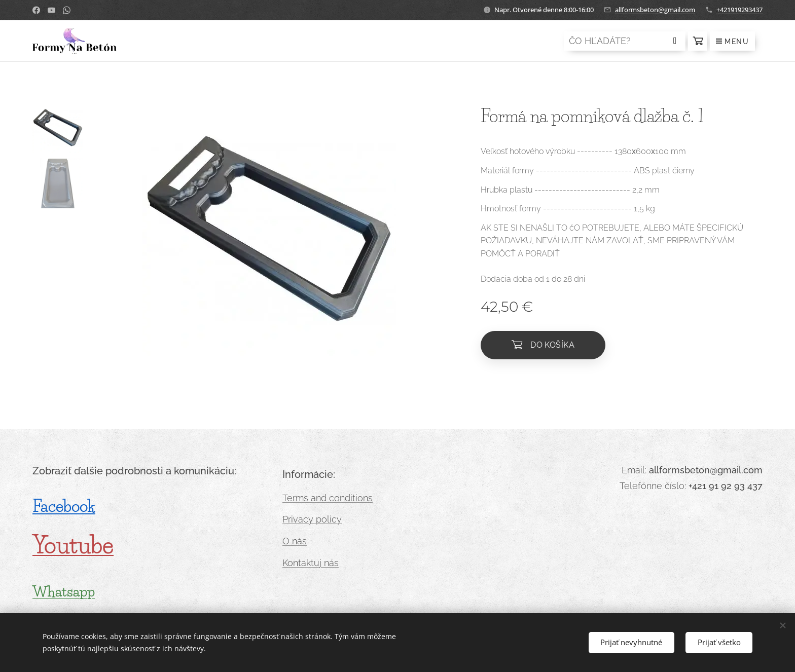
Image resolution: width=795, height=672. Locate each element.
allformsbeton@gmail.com (655, 10)
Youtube (73, 545)
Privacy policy (312, 519)
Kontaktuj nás (311, 563)
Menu (732, 42)
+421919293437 (739, 10)
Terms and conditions (328, 498)
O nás (295, 541)
